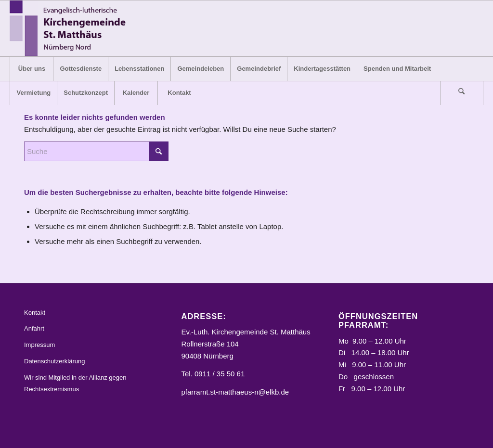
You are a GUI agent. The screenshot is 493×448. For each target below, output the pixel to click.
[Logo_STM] (71, 28)
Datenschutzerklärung (54, 361)
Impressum (39, 345)
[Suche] (462, 93)
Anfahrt (34, 328)
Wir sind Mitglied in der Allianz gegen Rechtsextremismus (75, 384)
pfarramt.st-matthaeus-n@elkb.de (235, 392)
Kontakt (35, 313)
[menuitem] (31, 69)
